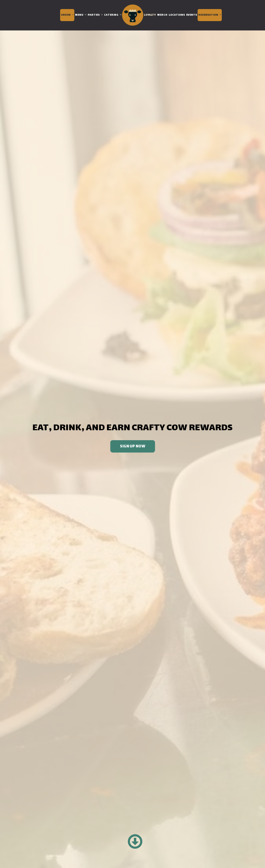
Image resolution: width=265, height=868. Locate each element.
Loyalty (150, 15)
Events (192, 15)
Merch (162, 15)
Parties (95, 15)
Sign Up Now (128, 448)
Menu (81, 15)
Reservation (210, 15)
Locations (177, 15)
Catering (113, 15)
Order (67, 15)
